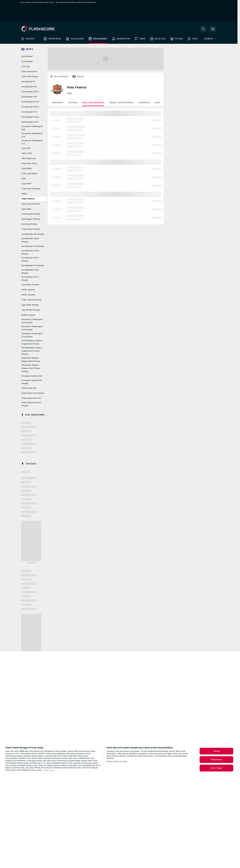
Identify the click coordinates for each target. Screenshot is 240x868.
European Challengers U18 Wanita (32, 328)
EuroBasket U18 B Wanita (30, 252)
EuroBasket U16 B (30, 117)
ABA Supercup (28, 158)
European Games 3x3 (32, 376)
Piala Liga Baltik (29, 173)
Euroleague (27, 61)
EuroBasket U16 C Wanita (30, 278)
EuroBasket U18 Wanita (33, 246)
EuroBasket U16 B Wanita (30, 271)
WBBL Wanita (28, 315)
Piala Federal (28, 199)
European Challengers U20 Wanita (32, 321)
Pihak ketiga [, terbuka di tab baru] (49, 770)
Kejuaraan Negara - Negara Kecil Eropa (31, 359)
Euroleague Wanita (31, 219)
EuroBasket (27, 56)
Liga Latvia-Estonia (31, 204)
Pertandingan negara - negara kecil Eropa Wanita (32, 351)
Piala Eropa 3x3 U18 (31, 398)
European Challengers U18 (32, 135)
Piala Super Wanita (31, 229)
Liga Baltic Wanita (30, 285)
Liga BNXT (27, 184)
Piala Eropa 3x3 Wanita (33, 393)
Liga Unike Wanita (30, 305)
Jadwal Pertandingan (121, 103)
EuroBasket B (28, 82)
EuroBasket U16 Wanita (33, 265)
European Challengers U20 (32, 128)
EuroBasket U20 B (30, 92)
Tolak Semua (216, 760)
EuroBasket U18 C (30, 107)
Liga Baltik (26, 168)
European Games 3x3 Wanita (32, 382)
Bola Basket (61, 76)
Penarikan (144, 103)
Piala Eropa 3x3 (29, 388)
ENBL (24, 194)
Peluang (73, 103)
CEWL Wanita (28, 290)
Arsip (158, 103)
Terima (216, 751)
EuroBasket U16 (29, 112)
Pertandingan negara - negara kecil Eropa (32, 342)
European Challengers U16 (32, 142)
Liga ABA (26, 148)
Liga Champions (29, 71)
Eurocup (26, 66)
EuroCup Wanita (29, 224)
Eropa (81, 76)
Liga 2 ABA (27, 153)
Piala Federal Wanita (31, 300)
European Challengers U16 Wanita (32, 335)
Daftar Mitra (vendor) (117, 761)
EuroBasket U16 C (30, 122)
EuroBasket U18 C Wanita (30, 259)
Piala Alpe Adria (29, 163)
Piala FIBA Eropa (30, 76)
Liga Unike (26, 209)
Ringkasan (58, 103)
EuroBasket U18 (29, 97)
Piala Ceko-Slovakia (31, 189)
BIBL (24, 179)
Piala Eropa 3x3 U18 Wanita (31, 404)
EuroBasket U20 (29, 87)
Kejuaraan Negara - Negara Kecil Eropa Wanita (31, 368)
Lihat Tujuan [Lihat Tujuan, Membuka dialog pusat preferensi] (216, 768)
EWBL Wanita (28, 295)
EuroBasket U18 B (30, 102)
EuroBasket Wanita (31, 214)
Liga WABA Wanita (31, 310)
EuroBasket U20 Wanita (33, 234)
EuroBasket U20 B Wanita (30, 240)
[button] (203, 29)
